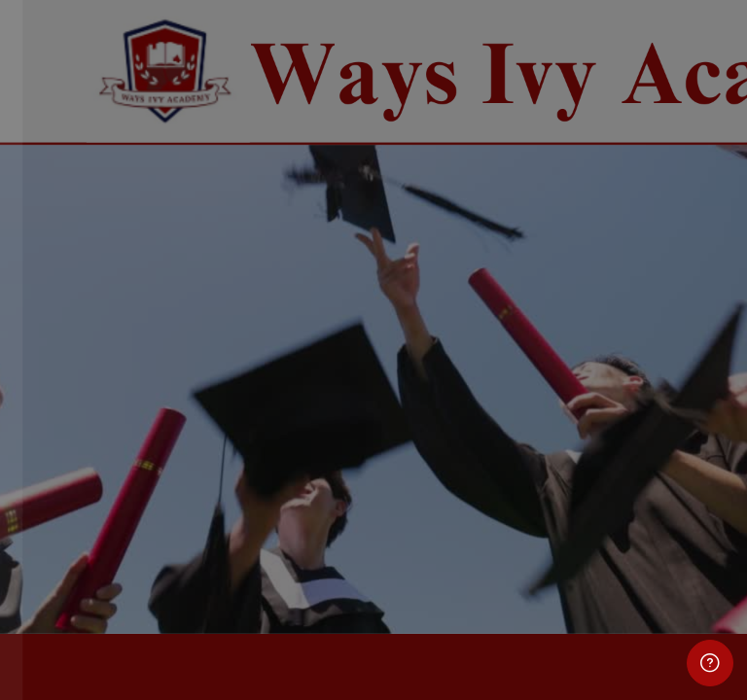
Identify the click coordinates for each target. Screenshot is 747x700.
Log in (206, 490)
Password (65, 347)
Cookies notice (206, 613)
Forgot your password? (311, 435)
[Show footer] (710, 663)
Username (66, 253)
